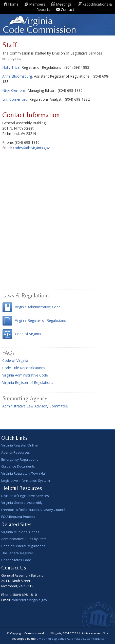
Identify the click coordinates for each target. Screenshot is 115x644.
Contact (68, 9)
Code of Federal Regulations (23, 546)
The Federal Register (17, 553)
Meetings (64, 4)
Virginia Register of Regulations (40, 320)
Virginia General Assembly (22, 503)
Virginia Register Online (20, 445)
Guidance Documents (18, 466)
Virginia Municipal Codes (20, 532)
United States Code (16, 560)
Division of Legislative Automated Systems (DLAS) (70, 639)
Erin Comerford (15, 99)
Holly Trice (11, 67)
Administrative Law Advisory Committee (35, 406)
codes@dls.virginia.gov (31, 148)
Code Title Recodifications (24, 368)
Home (13, 4)
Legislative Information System (26, 480)
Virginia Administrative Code (38, 307)
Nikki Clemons (14, 90)
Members (37, 4)
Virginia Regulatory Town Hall (24, 473)
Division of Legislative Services (25, 496)
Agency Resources (16, 452)
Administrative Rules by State (24, 539)
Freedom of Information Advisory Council (33, 510)
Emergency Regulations (20, 459)
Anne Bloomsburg (17, 76)
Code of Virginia (28, 334)
